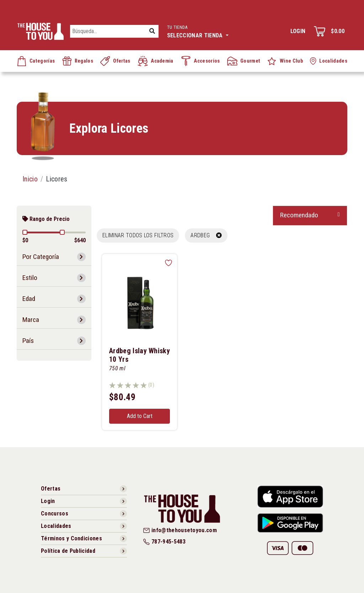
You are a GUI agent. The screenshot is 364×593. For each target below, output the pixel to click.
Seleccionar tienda (198, 31)
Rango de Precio (46, 219)
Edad (29, 299)
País (28, 341)
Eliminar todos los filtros (138, 235)
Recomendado (299, 215)
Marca (31, 320)
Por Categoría (41, 257)
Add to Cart (140, 416)
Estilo (30, 278)
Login (298, 31)
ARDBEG (206, 235)
